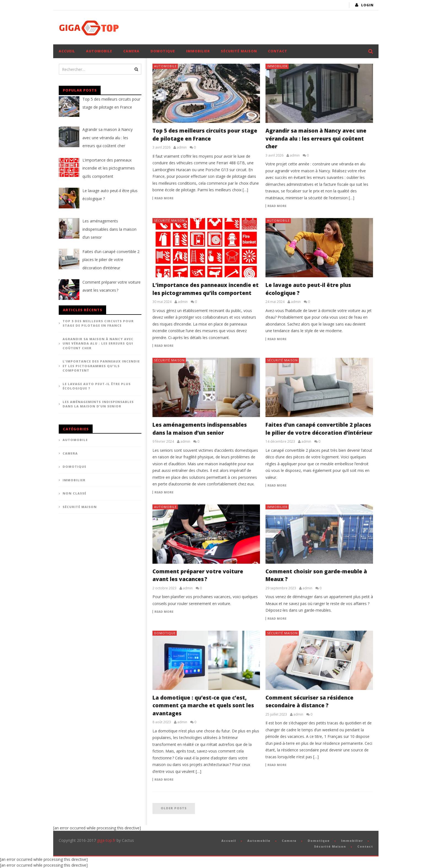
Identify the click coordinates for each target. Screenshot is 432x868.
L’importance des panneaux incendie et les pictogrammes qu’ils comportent (101, 366)
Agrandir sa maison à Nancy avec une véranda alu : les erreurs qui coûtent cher (316, 139)
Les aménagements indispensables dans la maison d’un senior (98, 404)
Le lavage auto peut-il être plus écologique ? (97, 386)
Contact (278, 51)
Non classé (74, 493)
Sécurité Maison (239, 51)
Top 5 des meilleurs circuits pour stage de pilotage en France (98, 323)
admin (182, 147)
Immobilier (198, 51)
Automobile (99, 51)
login (367, 5)
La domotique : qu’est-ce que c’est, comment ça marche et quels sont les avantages (203, 706)
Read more (164, 198)
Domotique (163, 51)
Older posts (174, 808)
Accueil (67, 51)
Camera (131, 51)
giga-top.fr (106, 840)
